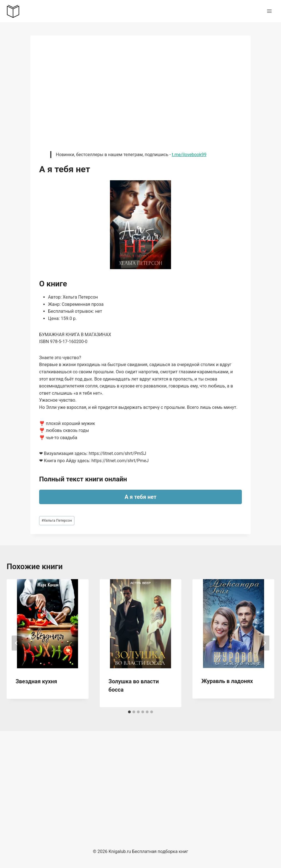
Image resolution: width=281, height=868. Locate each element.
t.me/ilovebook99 (189, 155)
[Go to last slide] (17, 643)
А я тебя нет (141, 497)
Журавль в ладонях (227, 681)
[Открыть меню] (269, 11)
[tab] (129, 712)
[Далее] (264, 643)
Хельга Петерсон (57, 520)
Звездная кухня (36, 681)
